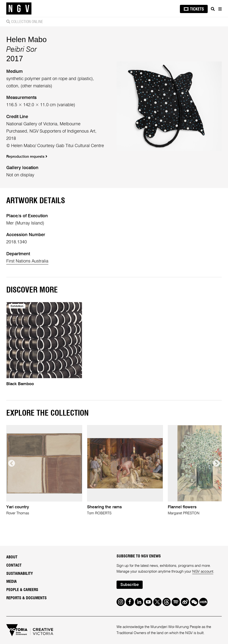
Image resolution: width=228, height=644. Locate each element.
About (12, 557)
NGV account (203, 572)
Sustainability (20, 574)
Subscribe (130, 585)
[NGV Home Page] (19, 9)
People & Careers (22, 590)
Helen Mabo (26, 40)
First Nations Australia (27, 261)
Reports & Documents (26, 598)
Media (11, 582)
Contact (14, 565)
